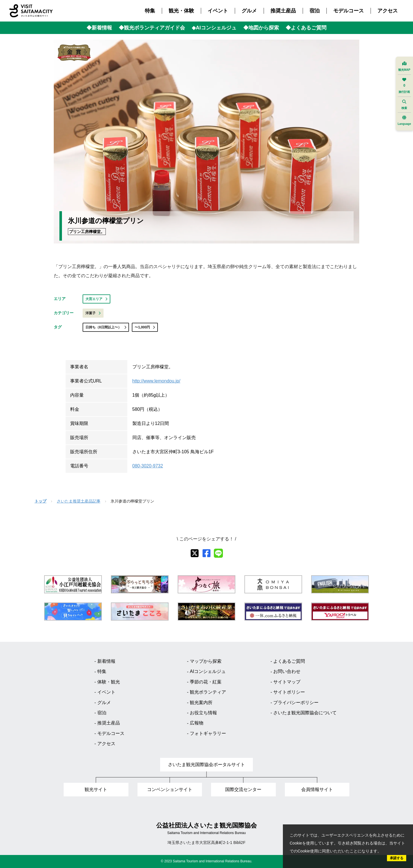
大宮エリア (96, 299)
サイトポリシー (289, 692)
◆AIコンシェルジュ (214, 28)
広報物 (197, 723)
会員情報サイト (317, 789)
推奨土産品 (283, 11)
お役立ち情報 (203, 713)
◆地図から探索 (261, 28)
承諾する (397, 858)
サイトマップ (287, 682)
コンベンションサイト (170, 789)
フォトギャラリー (208, 733)
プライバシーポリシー (296, 703)
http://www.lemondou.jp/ (156, 381)
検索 (404, 105)
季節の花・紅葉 (206, 682)
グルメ (249, 11)
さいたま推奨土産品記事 (79, 501)
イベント (218, 11)
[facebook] (206, 553)
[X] (195, 553)
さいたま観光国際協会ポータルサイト (206, 765)
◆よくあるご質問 (306, 28)
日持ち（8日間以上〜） (106, 327)
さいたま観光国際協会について (305, 713)
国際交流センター (243, 789)
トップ (40, 501)
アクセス (388, 11)
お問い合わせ (287, 671)
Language (404, 120)
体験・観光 (109, 682)
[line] (218, 553)
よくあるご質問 (289, 661)
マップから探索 (206, 661)
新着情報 (106, 661)
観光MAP (404, 66)
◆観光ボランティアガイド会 (152, 28)
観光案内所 (201, 703)
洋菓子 (93, 313)
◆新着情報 (99, 28)
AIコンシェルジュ (208, 671)
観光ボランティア (208, 692)
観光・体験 (181, 11)
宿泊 (315, 11)
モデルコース (349, 11)
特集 (150, 11)
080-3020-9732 (148, 466)
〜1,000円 (145, 327)
